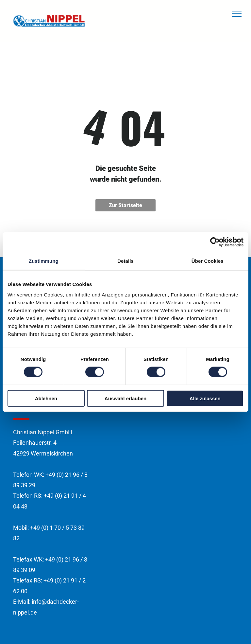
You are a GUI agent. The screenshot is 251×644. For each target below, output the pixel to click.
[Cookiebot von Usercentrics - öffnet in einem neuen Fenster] (215, 242)
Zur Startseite (125, 205)
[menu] (237, 14)
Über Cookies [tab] (208, 261)
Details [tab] (125, 261)
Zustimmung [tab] (44, 261)
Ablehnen (46, 398)
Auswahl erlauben (125, 398)
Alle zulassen (205, 398)
